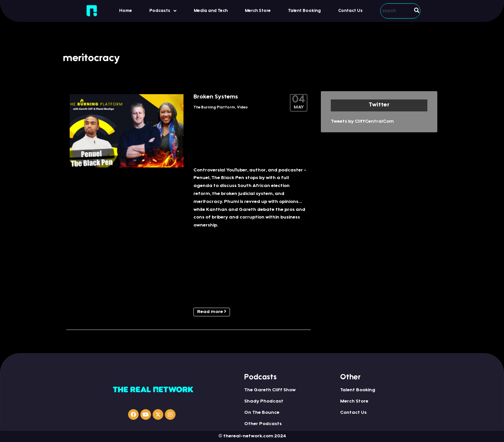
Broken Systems (216, 97)
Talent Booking (304, 11)
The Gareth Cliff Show (270, 390)
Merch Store (258, 11)
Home (126, 11)
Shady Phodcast (264, 402)
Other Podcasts (263, 424)
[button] (163, 11)
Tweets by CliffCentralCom (362, 122)
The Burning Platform (214, 108)
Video (242, 108)
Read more (212, 312)
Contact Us (350, 11)
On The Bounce (262, 413)
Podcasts (163, 11)
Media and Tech (211, 11)
